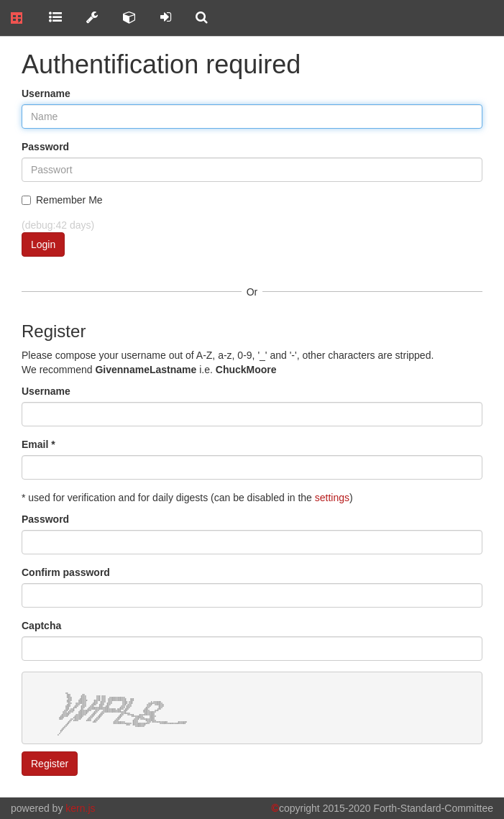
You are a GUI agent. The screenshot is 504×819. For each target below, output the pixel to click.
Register (50, 764)
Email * (38, 444)
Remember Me (62, 200)
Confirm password (66, 572)
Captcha (41, 626)
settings (332, 498)
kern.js (80, 808)
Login (43, 244)
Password (45, 147)
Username (46, 93)
